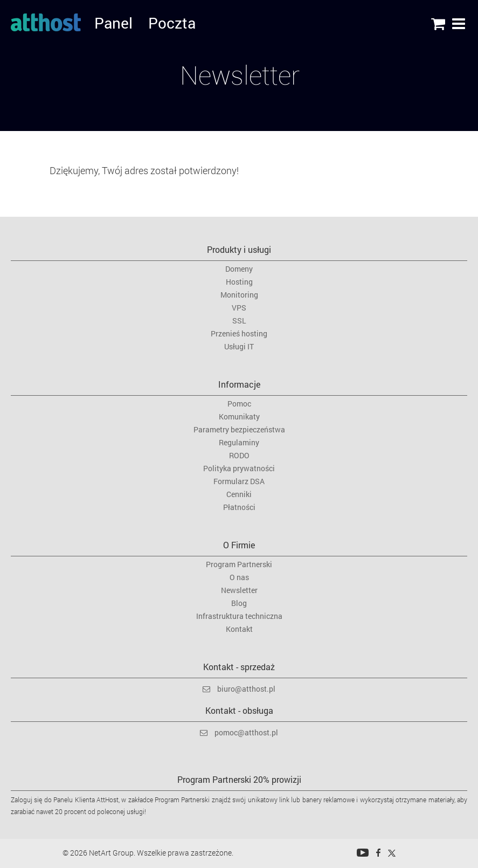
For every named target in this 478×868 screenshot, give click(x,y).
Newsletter (239, 590)
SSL (239, 321)
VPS (239, 308)
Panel (103, 25)
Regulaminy (239, 443)
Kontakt (239, 629)
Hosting (239, 282)
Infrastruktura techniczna (239, 616)
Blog (239, 603)
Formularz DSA (239, 481)
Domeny (239, 269)
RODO (239, 456)
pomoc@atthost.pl (246, 732)
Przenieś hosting (239, 334)
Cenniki (239, 494)
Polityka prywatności (239, 469)
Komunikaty (239, 417)
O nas (239, 577)
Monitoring (239, 295)
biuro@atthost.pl (246, 689)
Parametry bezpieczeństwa (239, 430)
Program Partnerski (239, 564)
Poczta (157, 25)
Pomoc (239, 404)
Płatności (239, 507)
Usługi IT (239, 347)
